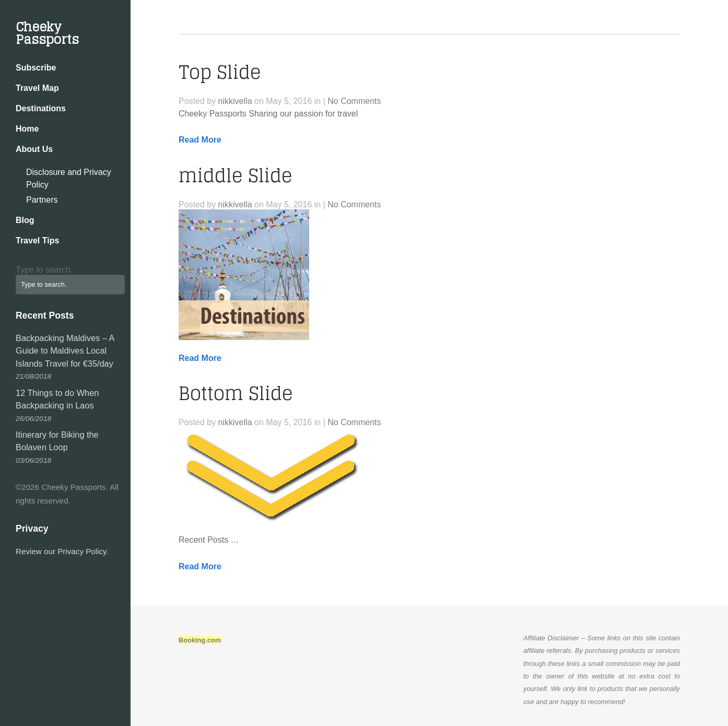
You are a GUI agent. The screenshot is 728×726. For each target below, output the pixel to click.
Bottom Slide (236, 393)
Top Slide (220, 72)
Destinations (41, 108)
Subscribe (36, 68)
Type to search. (44, 270)
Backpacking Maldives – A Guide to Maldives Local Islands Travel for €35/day (65, 351)
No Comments (354, 101)
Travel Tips (37, 241)
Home (27, 129)
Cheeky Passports (47, 33)
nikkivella (235, 101)
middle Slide (236, 175)
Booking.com (200, 640)
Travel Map (37, 88)
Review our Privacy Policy (61, 551)
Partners (42, 200)
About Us (34, 149)
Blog (25, 220)
